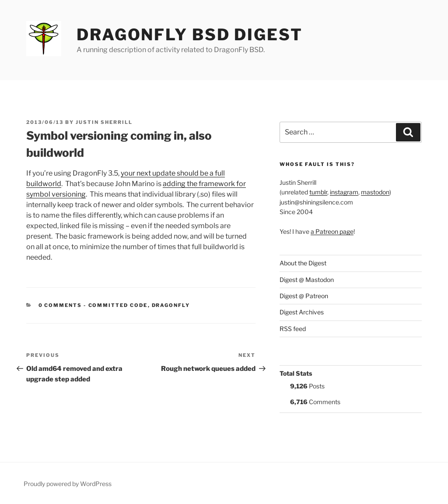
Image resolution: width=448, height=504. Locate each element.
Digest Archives (302, 312)
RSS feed (293, 329)
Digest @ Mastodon (307, 280)
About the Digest (303, 263)
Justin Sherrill (104, 122)
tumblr (318, 192)
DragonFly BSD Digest (190, 35)
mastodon (375, 192)
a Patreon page (332, 231)
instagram (344, 192)
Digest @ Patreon (304, 296)
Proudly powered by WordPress (68, 484)
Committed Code (118, 305)
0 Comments (60, 305)
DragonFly (171, 305)
